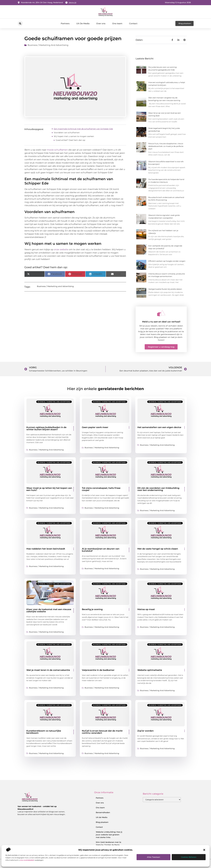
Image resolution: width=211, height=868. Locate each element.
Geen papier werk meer (95, 427)
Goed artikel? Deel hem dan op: (71, 140)
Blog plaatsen (102, 822)
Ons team (117, 23)
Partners (65, 23)
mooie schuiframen (57, 150)
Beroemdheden (103, 812)
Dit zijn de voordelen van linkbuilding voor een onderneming (158, 489)
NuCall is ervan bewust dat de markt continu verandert (102, 732)
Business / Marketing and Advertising (48, 45)
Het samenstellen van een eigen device (159, 427)
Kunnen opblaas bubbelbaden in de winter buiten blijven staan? (46, 428)
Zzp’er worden (145, 731)
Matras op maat (146, 609)
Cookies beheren (189, 857)
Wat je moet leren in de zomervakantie (48, 670)
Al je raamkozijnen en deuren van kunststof (101, 550)
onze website (61, 249)
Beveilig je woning (92, 609)
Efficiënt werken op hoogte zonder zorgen (167, 261)
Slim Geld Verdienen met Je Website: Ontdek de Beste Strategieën (108, 845)
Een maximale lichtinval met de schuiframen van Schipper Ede (83, 129)
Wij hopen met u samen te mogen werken (74, 136)
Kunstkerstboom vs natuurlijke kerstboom (44, 732)
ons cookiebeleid (27, 860)
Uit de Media (102, 817)
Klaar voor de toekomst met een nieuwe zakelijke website (49, 610)
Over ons (101, 23)
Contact (133, 23)
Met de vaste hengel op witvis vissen (158, 549)
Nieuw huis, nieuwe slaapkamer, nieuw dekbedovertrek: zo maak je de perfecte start (166, 146)
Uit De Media (83, 23)
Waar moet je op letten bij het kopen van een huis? (49, 489)
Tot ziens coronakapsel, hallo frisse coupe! (101, 489)
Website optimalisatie (150, 670)
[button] (204, 850)
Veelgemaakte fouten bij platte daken (165, 289)
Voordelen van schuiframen (67, 133)
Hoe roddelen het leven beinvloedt (46, 549)
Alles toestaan (154, 857)
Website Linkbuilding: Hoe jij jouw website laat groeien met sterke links (109, 835)
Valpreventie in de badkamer (98, 670)
